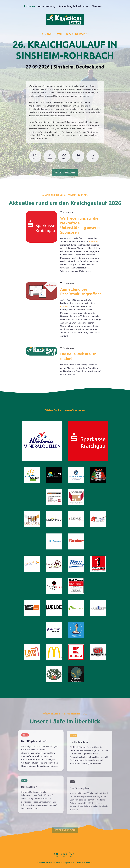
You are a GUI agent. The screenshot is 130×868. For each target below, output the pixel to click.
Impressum (79, 862)
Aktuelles (29, 7)
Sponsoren (71, 862)
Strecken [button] (97, 7)
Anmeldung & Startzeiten (74, 7)
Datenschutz (89, 862)
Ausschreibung (47, 7)
